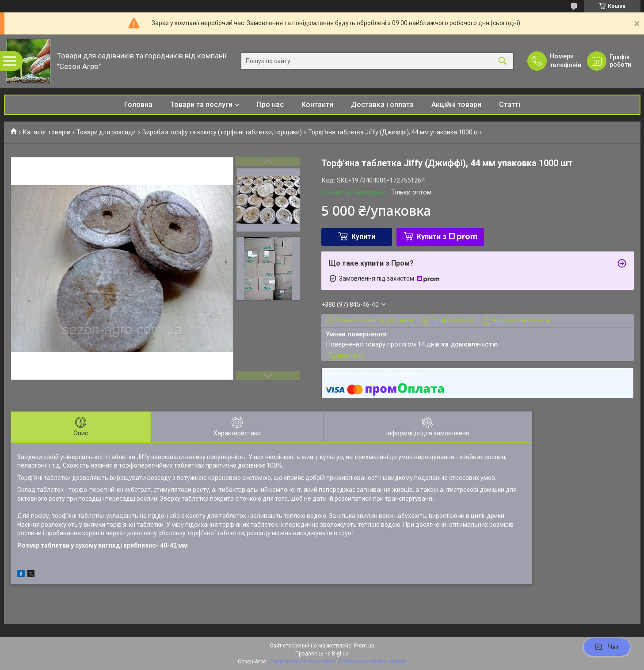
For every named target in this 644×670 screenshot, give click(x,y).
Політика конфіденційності (373, 662)
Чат (607, 647)
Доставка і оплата (382, 105)
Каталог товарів (47, 132)
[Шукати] (503, 61)
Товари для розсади (106, 132)
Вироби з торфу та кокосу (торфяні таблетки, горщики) (222, 132)
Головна (138, 105)
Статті (510, 105)
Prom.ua (364, 646)
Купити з (447, 237)
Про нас (270, 105)
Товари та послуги (201, 105)
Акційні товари (456, 105)
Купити (363, 237)
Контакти (317, 105)
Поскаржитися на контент (303, 662)
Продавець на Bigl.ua (322, 654)
